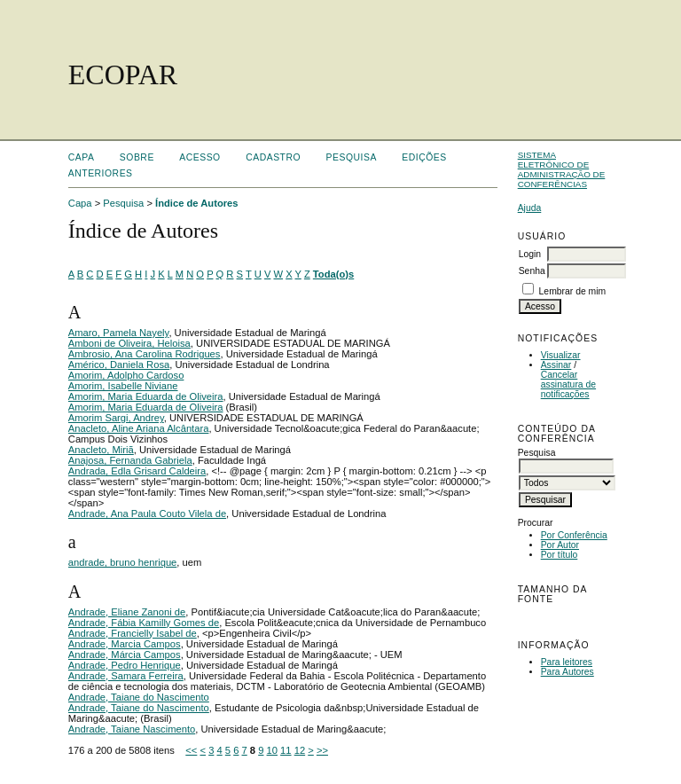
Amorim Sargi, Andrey (116, 418)
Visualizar (561, 355)
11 (286, 750)
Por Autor (560, 545)
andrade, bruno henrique (123, 562)
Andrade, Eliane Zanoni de (127, 612)
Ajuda (530, 208)
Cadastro (273, 157)
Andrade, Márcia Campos (125, 655)
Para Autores (567, 672)
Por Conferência (574, 535)
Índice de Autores (196, 203)
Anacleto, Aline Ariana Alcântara (139, 428)
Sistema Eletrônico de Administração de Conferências (562, 169)
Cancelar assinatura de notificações (568, 384)
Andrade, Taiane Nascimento (132, 729)
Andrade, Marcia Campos (125, 644)
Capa (82, 157)
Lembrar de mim (573, 291)
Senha (532, 271)
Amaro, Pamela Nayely (119, 333)
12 (300, 750)
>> (322, 750)
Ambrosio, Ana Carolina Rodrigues (145, 354)
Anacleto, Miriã (101, 450)
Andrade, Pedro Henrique (125, 665)
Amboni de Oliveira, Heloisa (129, 343)
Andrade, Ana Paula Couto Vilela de (147, 514)
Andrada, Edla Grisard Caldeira (137, 471)
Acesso (200, 157)
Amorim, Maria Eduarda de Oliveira (146, 396)
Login (530, 254)
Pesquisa (352, 157)
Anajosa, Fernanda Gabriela (130, 460)
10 (272, 750)
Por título (560, 555)
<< (191, 750)
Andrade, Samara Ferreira (126, 676)
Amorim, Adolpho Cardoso (126, 375)
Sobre (137, 157)
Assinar (556, 365)
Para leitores (567, 662)
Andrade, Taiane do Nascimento (139, 697)
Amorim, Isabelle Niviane (123, 386)
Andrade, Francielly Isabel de (133, 633)
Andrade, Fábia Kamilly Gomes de (144, 623)
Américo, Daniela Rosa (119, 365)
